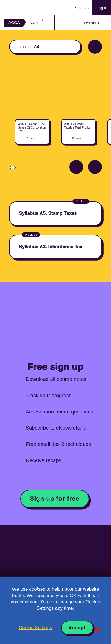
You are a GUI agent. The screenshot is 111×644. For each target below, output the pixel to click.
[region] (56, 127)
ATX (37, 23)
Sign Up (82, 8)
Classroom (89, 23)
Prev (76, 167)
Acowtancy (26, 7)
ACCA (14, 23)
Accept (77, 628)
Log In (102, 8)
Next (95, 167)
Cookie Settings (35, 628)
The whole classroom (45, 47)
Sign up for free (55, 498)
